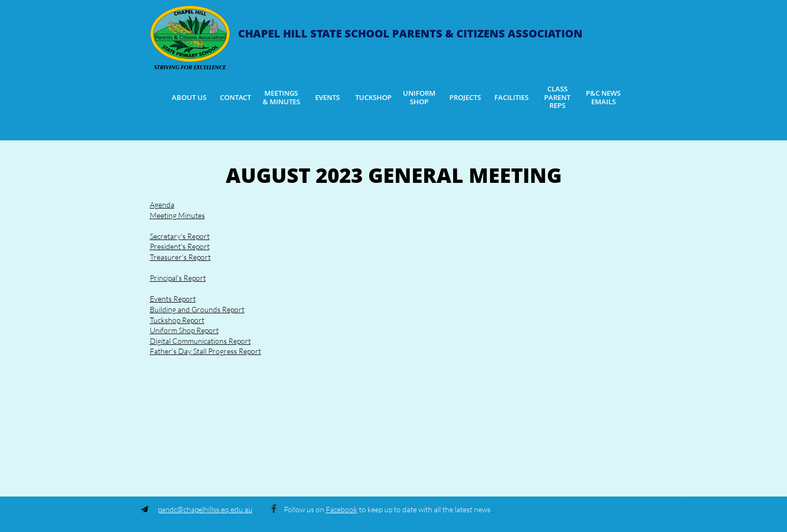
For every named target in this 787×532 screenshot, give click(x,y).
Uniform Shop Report (184, 330)
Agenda (162, 205)
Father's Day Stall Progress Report (205, 351)
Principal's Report (178, 278)
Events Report (173, 299)
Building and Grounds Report (197, 309)
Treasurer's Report (180, 257)
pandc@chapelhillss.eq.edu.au (205, 509)
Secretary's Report (180, 236)
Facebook (342, 509)
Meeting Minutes (177, 215)
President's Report (180, 246)
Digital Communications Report (200, 341)
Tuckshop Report (177, 320)
